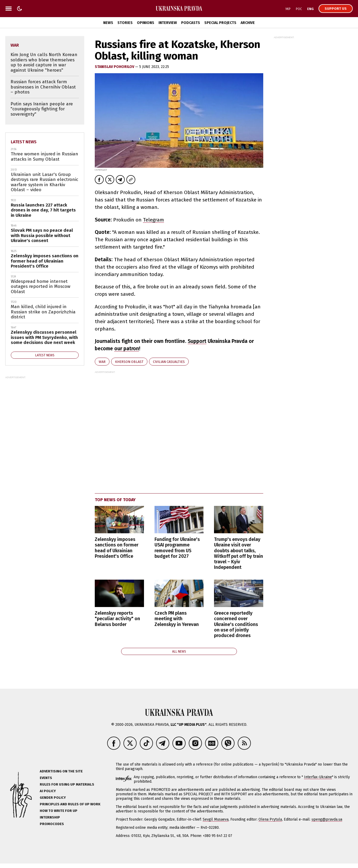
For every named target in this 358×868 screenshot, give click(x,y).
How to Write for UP (59, 811)
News (108, 23)
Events (46, 778)
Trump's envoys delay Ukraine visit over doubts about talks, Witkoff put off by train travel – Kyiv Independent (238, 553)
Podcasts (191, 23)
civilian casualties (169, 362)
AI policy (48, 791)
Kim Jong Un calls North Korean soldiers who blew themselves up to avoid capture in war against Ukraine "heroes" (44, 62)
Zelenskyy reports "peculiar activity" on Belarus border (117, 619)
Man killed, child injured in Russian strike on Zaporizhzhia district (43, 312)
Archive (248, 23)
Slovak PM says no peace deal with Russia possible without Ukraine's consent (42, 235)
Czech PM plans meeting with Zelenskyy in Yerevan (177, 619)
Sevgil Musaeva (216, 819)
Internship (50, 817)
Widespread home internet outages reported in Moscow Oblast (41, 287)
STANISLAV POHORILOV (115, 67)
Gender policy (53, 798)
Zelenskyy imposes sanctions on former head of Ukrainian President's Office (117, 548)
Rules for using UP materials (67, 784)
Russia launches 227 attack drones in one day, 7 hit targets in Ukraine (43, 210)
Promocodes (52, 824)
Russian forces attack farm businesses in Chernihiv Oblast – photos (43, 87)
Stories (125, 23)
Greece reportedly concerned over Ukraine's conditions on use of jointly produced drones (236, 624)
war (102, 362)
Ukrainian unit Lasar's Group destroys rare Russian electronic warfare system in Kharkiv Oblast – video (44, 182)
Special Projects (220, 23)
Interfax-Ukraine (318, 777)
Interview (168, 23)
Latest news (24, 142)
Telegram (153, 220)
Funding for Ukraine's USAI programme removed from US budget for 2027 (177, 548)
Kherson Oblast (129, 362)
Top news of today (115, 500)
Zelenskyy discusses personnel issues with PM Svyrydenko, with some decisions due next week (44, 337)
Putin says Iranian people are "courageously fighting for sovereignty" (42, 109)
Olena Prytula (270, 819)
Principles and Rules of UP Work (70, 804)
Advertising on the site (61, 771)
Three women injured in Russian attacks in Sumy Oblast (44, 157)
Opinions (146, 23)
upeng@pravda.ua (327, 819)
